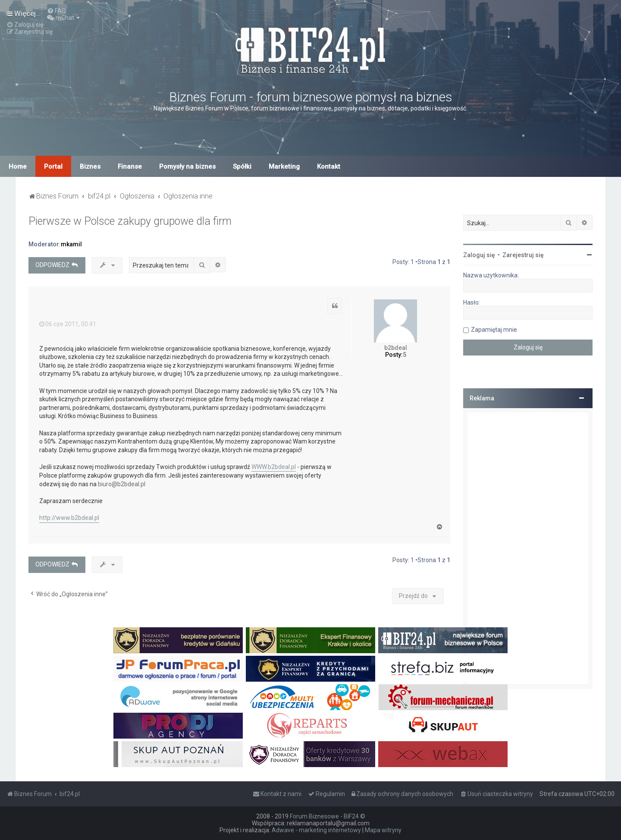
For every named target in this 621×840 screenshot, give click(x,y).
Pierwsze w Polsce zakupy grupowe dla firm (130, 221)
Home (18, 167)
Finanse (130, 167)
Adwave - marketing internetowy (316, 830)
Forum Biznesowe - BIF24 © (328, 816)
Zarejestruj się (523, 255)
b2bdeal (396, 348)
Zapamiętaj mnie (494, 330)
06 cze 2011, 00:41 (68, 324)
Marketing (284, 167)
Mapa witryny (383, 830)
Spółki (242, 167)
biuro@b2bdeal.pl (122, 484)
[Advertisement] (528, 548)
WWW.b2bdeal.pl (274, 467)
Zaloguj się (479, 255)
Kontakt (329, 167)
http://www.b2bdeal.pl (69, 518)
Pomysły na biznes (187, 167)
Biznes (90, 167)
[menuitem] (56, 11)
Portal (53, 167)
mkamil (71, 244)
